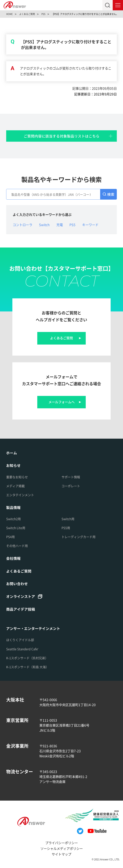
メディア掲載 (15, 486)
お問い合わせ (17, 584)
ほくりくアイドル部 (20, 640)
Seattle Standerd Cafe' (22, 649)
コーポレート (71, 486)
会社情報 (13, 558)
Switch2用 (13, 519)
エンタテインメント (20, 495)
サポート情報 (71, 477)
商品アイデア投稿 (21, 609)
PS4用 (10, 537)
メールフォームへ (61, 402)
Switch (44, 225)
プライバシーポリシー (61, 843)
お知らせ (13, 465)
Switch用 (68, 519)
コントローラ (23, 225)
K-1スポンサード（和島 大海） (27, 667)
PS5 (72, 225)
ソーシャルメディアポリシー (62, 849)
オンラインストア (21, 596)
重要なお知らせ (17, 477)
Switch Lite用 (16, 528)
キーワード (90, 225)
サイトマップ (61, 854)
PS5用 (66, 528)
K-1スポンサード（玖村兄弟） (27, 658)
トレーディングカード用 (79, 537)
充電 (60, 225)
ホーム (12, 453)
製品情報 (13, 507)
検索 (111, 194)
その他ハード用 (17, 546)
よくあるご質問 (61, 338)
